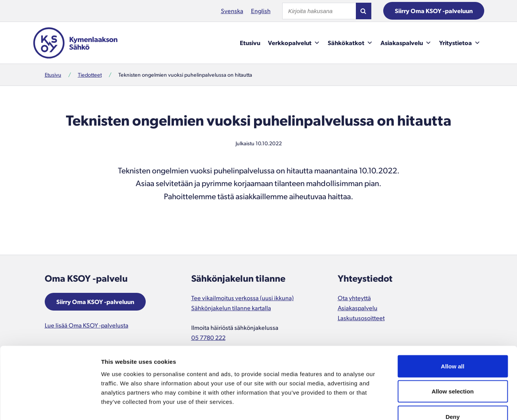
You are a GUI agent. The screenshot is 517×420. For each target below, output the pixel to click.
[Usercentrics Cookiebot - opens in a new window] (50, 405)
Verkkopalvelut (294, 43)
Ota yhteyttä (354, 298)
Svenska (232, 11)
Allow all (453, 319)
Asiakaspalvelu (406, 43)
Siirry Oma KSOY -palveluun (434, 11)
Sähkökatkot (350, 43)
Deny (453, 369)
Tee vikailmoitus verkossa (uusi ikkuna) (243, 298)
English (261, 11)
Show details (405, 405)
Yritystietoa (460, 43)
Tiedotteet (90, 75)
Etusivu (250, 43)
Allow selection (452, 344)
